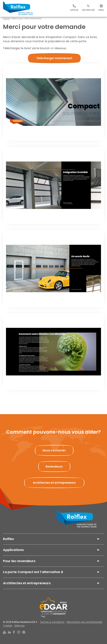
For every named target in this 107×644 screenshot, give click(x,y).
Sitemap (19, 626)
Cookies (8, 626)
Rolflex (8, 539)
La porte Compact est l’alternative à (33, 572)
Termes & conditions (52, 622)
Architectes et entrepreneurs (27, 583)
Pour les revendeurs (19, 561)
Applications (13, 550)
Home (6, 19)
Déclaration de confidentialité (84, 622)
